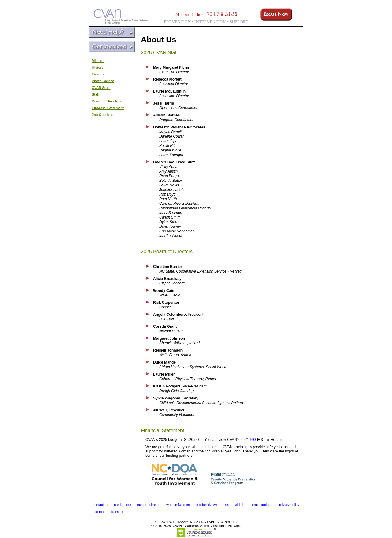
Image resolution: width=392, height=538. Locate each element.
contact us (100, 505)
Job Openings (103, 115)
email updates (263, 505)
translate (118, 512)
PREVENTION (177, 22)
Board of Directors (107, 101)
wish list (241, 505)
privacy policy (289, 505)
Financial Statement (108, 108)
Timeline (99, 74)
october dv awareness (212, 505)
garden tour (123, 505)
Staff (96, 94)
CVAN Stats (101, 88)
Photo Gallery (103, 81)
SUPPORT (239, 22)
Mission (98, 61)
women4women (178, 505)
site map (99, 512)
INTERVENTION (210, 22)
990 (253, 440)
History (98, 67)
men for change (149, 505)
